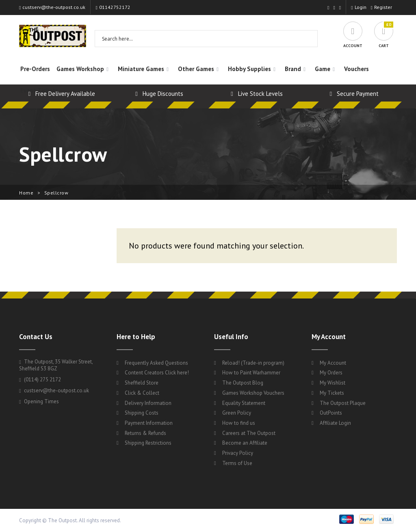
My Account (333, 363)
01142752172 (113, 7)
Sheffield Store (142, 383)
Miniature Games (141, 69)
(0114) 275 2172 (40, 380)
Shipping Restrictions (148, 443)
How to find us (239, 423)
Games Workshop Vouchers (253, 393)
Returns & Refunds (145, 433)
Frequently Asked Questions (156, 363)
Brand (293, 69)
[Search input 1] (201, 39)
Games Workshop (80, 69)
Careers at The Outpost (249, 433)
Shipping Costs (142, 413)
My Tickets (332, 393)
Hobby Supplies (249, 69)
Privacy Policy (238, 453)
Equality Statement (244, 403)
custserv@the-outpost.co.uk (52, 7)
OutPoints (331, 413)
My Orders (331, 373)
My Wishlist (333, 383)
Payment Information (149, 423)
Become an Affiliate (245, 443)
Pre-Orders (35, 69)
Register (381, 7)
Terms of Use (237, 463)
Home (26, 193)
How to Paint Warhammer (251, 373)
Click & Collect (142, 393)
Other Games (196, 69)
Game (323, 69)
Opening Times (39, 401)
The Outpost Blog (243, 383)
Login (359, 7)
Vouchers (356, 69)
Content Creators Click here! (157, 373)
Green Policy (237, 413)
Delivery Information (148, 403)
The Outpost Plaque (343, 403)
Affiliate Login (335, 423)
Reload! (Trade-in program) (253, 363)
